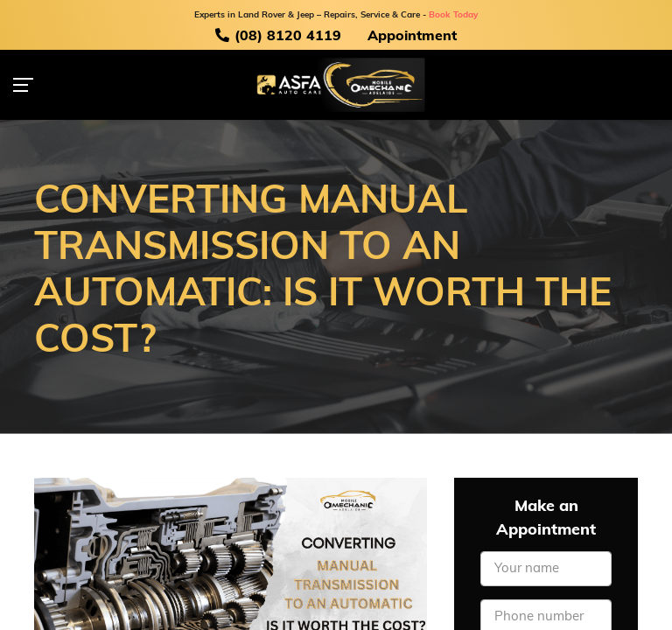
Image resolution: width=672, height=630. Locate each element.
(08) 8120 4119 (278, 36)
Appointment (412, 37)
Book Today (453, 15)
